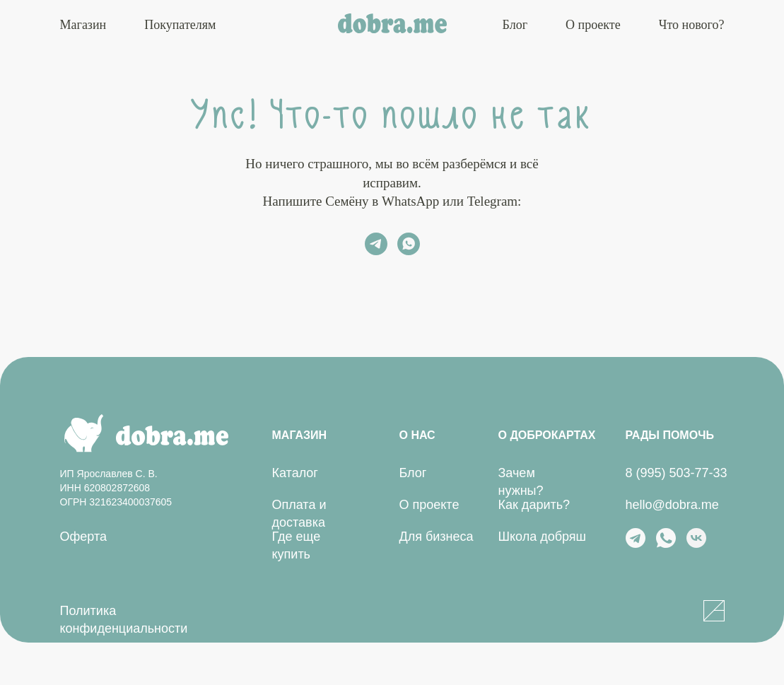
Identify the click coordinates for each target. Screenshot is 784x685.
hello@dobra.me (672, 505)
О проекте (593, 25)
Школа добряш (543, 537)
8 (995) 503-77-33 (677, 473)
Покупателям (180, 25)
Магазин (83, 25)
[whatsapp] (409, 244)
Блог (515, 25)
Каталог (295, 473)
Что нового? (692, 25)
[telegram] (376, 244)
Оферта (84, 537)
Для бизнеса (437, 537)
